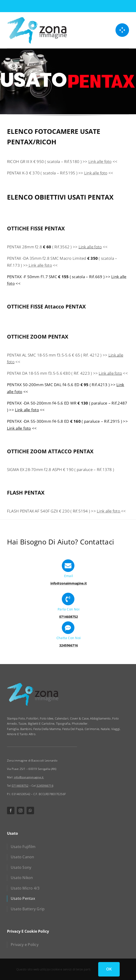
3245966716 (45, 786)
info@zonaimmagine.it (29, 777)
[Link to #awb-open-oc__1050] (122, 30)
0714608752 (20, 786)
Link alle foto (100, 161)
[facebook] (11, 810)
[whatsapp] (30, 810)
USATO (33, 81)
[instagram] (21, 810)
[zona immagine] (37, 19)
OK (109, 969)
